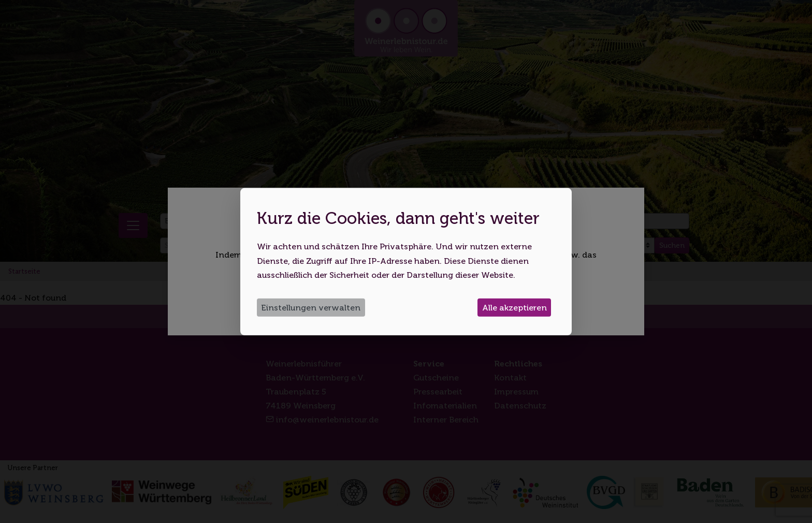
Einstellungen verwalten (311, 308)
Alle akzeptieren (514, 308)
